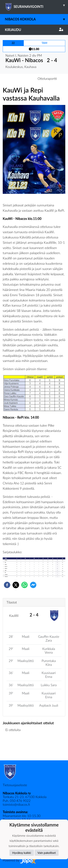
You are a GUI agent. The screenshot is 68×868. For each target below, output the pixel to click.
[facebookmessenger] (33, 585)
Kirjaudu (34, 30)
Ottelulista (14, 748)
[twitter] (16, 585)
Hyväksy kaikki (22, 853)
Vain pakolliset (47, 853)
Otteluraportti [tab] (47, 79)
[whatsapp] (24, 585)
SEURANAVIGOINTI (36, 5)
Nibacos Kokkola (36, 19)
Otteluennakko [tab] (21, 79)
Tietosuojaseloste (15, 785)
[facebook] (7, 585)
